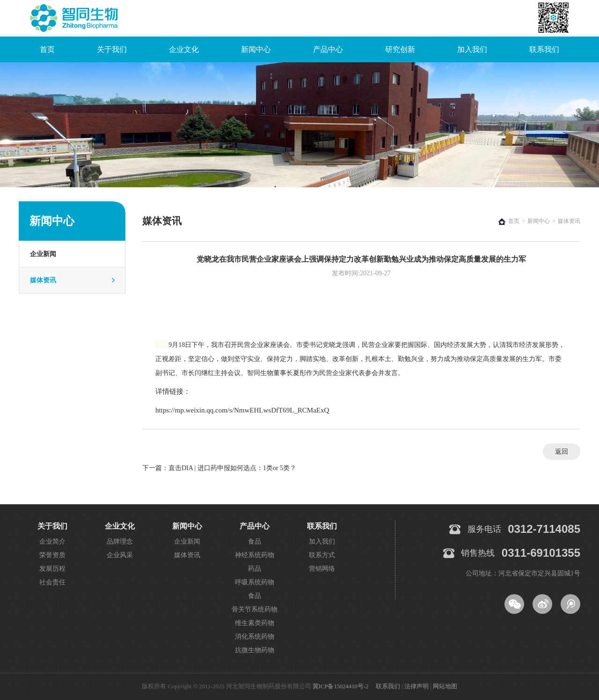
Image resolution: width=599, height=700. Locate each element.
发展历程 (52, 569)
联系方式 (322, 555)
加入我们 (472, 49)
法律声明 (416, 686)
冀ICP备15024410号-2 (340, 686)
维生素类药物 (255, 623)
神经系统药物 (255, 555)
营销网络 (322, 569)
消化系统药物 (255, 637)
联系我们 (544, 49)
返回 (562, 452)
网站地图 (445, 686)
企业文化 (184, 49)
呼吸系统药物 (255, 582)
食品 (255, 542)
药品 (255, 569)
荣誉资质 (52, 555)
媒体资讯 (43, 280)
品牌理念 (120, 542)
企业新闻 (43, 254)
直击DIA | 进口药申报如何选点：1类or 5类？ (232, 468)
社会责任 (52, 582)
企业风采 (120, 555)
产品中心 (328, 49)
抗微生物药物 (255, 650)
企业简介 (52, 542)
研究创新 (400, 49)
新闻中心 (256, 49)
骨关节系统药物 (255, 609)
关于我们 (112, 49)
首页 (47, 49)
